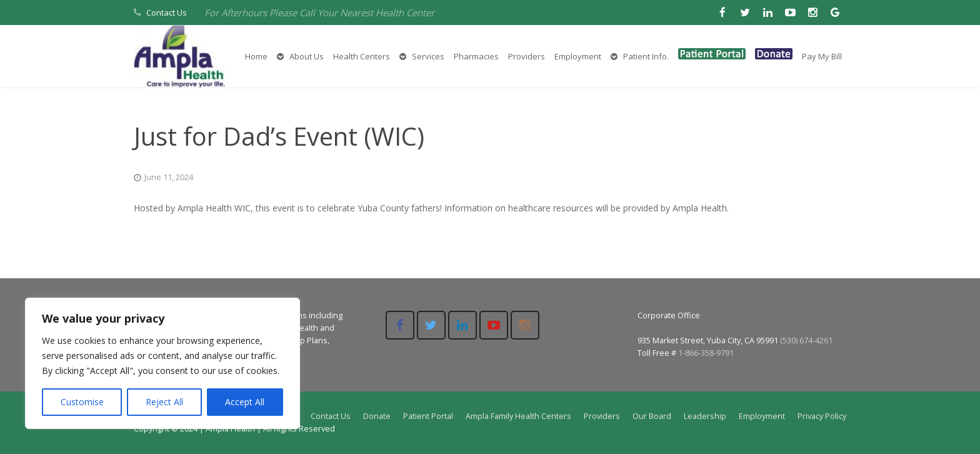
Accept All (245, 402)
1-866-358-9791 (706, 353)
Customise (82, 402)
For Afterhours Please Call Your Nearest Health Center (319, 13)
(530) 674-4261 (806, 340)
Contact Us (167, 13)
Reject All (164, 402)
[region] (162, 363)
